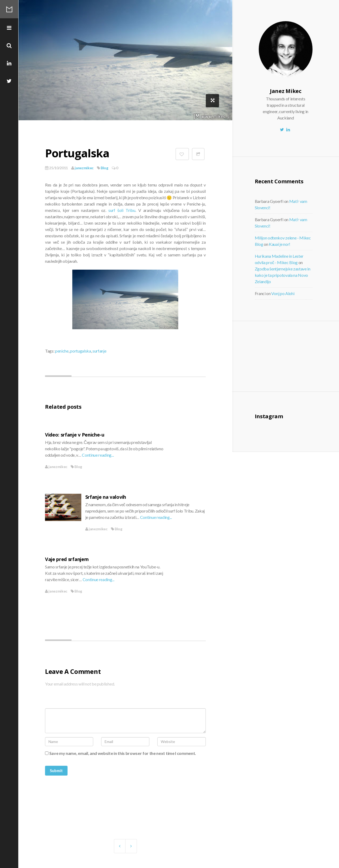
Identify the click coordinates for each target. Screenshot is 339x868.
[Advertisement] (298, 355)
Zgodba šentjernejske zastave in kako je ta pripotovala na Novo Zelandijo (283, 275)
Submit (56, 771)
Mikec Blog (9, 9)
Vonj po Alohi (283, 293)
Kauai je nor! (280, 244)
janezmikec (82, 168)
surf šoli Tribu (122, 210)
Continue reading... (98, 455)
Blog (104, 168)
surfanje (99, 351)
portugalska (80, 351)
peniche (62, 351)
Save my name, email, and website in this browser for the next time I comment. (123, 753)
